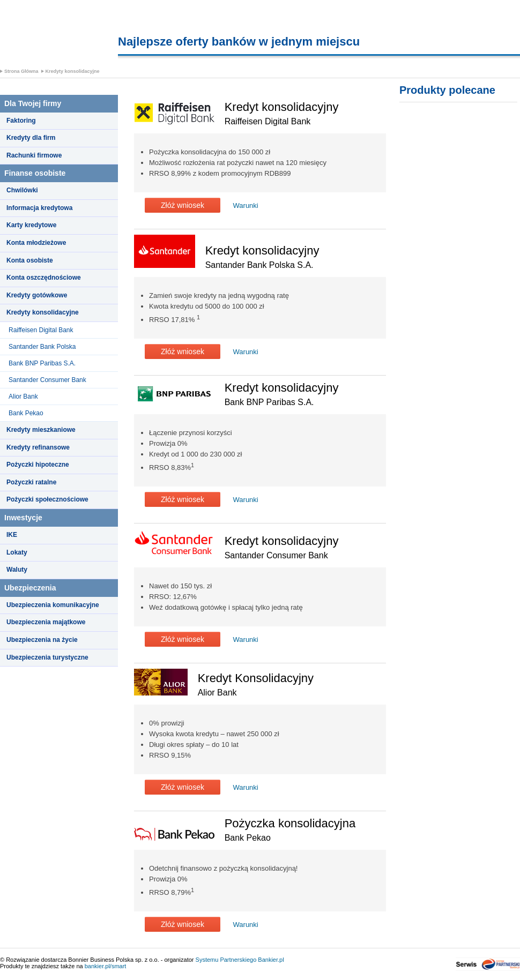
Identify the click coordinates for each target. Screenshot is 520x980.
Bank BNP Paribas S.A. (42, 363)
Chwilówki (22, 190)
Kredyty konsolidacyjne (73, 71)
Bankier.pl (271, 960)
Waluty (17, 570)
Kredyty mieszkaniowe (41, 430)
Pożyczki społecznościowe (47, 499)
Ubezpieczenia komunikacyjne (53, 605)
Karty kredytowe (31, 225)
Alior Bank (23, 397)
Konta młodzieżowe (36, 243)
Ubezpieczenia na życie (42, 640)
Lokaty (17, 552)
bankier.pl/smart (106, 966)
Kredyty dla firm (31, 138)
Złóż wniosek (183, 205)
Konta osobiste (30, 260)
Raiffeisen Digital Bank (41, 330)
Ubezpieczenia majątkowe (46, 622)
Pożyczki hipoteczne (38, 465)
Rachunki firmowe (34, 155)
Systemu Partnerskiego (226, 960)
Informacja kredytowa (39, 208)
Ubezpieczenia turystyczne (47, 657)
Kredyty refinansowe (38, 447)
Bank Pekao (26, 413)
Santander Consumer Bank (47, 380)
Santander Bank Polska (42, 347)
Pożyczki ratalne (31, 482)
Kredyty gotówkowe (37, 295)
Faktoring (21, 121)
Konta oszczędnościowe (44, 278)
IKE (12, 535)
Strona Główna (21, 71)
